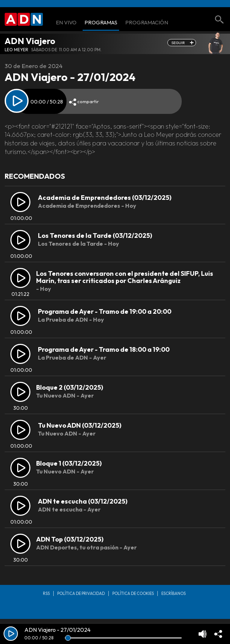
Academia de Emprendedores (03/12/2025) (105, 198)
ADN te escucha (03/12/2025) (83, 501)
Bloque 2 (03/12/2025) (70, 387)
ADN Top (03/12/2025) (70, 539)
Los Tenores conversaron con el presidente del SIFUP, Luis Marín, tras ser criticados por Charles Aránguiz (125, 277)
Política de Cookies (133, 593)
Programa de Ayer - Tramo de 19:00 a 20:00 (105, 311)
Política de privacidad (81, 593)
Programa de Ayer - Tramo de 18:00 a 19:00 (104, 349)
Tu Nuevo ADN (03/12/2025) (80, 425)
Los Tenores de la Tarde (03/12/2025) (95, 236)
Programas (101, 23)
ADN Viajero (30, 41)
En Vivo (66, 23)
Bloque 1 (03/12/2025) (69, 463)
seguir (178, 43)
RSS (46, 593)
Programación (147, 23)
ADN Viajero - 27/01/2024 (57, 630)
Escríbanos (173, 593)
